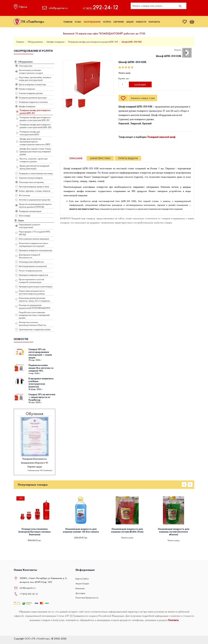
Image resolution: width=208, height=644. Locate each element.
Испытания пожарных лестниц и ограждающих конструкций (32, 245)
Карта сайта (82, 579)
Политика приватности (87, 598)
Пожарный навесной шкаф (161, 137)
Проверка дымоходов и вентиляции (34, 287)
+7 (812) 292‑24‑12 (29, 594)
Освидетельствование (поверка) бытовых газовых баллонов (35, 532)
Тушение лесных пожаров (29, 178)
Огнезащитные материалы (30, 182)
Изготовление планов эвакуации (32, 239)
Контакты (154, 22)
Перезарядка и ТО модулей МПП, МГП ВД (33, 233)
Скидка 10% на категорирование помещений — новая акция (40, 353)
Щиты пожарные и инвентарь (31, 84)
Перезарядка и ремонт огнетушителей (28, 226)
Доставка (80, 593)
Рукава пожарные (25, 89)
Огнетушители (24, 66)
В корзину (140, 85)
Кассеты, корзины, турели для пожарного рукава (32, 160)
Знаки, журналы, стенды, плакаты (33, 191)
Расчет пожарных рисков (29, 271)
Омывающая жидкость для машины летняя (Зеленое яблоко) (173, 532)
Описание (76, 158)
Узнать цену (124, 73)
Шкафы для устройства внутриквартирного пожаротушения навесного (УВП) (33, 142)
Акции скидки (82, 583)
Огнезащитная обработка (30, 262)
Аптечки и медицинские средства (33, 200)
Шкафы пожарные (56, 42)
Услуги (107, 22)
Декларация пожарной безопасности (28, 256)
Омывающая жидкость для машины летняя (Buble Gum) (127, 530)
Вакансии (80, 588)
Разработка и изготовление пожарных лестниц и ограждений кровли (32, 315)
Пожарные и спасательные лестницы (34, 173)
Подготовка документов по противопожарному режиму (30, 292)
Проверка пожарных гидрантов (32, 275)
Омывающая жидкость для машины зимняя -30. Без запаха (81, 530)
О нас (78, 22)
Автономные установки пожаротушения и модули (29, 72)
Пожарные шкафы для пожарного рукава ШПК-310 (93, 42)
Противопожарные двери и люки (32, 187)
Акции (130, 22)
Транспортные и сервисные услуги (33, 329)
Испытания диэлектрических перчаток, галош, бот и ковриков (33, 299)
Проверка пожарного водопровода (34, 250)
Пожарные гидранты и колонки (32, 102)
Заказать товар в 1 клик (143, 98)
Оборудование (92, 22)
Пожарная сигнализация (28, 211)
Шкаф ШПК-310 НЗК (132, 42)
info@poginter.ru (27, 588)
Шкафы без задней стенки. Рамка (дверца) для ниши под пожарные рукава (34, 152)
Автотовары (23, 216)
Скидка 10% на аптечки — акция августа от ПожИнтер (42, 397)
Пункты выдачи (128, 158)
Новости (141, 22)
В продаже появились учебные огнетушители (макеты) (41, 383)
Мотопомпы (23, 195)
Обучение (119, 22)
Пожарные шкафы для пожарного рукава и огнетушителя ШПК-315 (33, 119)
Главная (68, 22)
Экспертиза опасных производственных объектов (31, 324)
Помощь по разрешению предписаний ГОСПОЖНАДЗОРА (33, 307)
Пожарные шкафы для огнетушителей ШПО (28, 133)
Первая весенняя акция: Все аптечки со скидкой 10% (41, 368)
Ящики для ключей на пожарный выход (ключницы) (33, 167)
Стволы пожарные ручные (29, 93)
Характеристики (100, 158)
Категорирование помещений (31, 266)
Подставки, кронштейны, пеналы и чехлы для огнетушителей (33, 79)
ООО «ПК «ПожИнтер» (37, 639)
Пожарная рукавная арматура (31, 98)
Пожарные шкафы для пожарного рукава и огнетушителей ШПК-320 (34, 126)
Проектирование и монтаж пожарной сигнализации (30, 281)
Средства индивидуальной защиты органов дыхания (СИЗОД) (33, 205)
